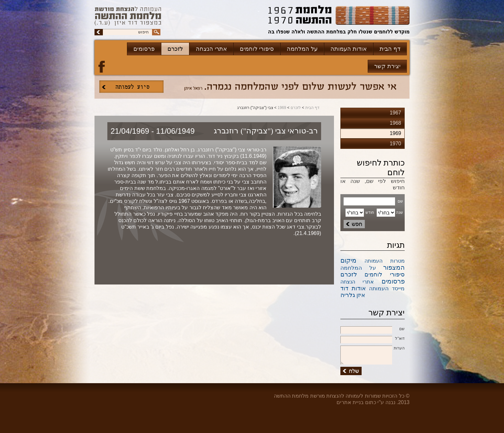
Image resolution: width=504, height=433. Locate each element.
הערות (373, 348)
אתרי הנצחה (211, 49)
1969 (282, 108)
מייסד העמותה (387, 289)
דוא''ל (373, 339)
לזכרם (175, 49)
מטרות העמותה (385, 261)
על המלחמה (302, 49)
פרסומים (144, 49)
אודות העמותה (349, 49)
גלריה (348, 295)
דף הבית (390, 49)
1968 (395, 123)
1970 (395, 144)
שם (373, 329)
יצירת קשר (387, 66)
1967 (395, 113)
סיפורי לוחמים (257, 49)
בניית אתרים (350, 402)
